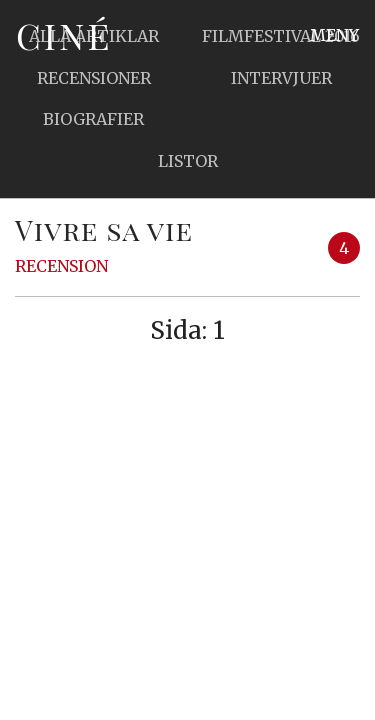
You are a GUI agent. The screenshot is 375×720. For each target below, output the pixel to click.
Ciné (64, 35)
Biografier (93, 119)
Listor (188, 161)
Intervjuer (281, 78)
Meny (334, 35)
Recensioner (94, 78)
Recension (61, 266)
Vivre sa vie (104, 229)
